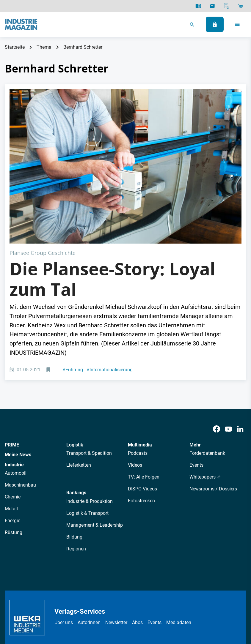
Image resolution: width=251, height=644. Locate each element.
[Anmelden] (215, 24)
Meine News (18, 377)
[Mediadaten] (226, 6)
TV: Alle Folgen (144, 400)
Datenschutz (72, 597)
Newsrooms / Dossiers (213, 412)
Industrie (14, 387)
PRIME (12, 368)
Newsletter (116, 545)
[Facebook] (217, 352)
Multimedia (140, 368)
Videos (135, 388)
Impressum (116, 597)
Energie (12, 443)
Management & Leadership (95, 448)
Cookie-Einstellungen (175, 597)
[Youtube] (228, 352)
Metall (11, 431)
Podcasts (138, 376)
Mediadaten (179, 545)
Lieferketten (79, 388)
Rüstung (14, 455)
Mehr (195, 368)
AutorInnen (89, 545)
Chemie (13, 420)
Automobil (16, 396)
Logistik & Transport (87, 436)
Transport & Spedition (89, 376)
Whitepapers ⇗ (205, 400)
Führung (73, 292)
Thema (44, 47)
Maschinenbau (20, 408)
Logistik (75, 368)
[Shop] (240, 6)
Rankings (76, 415)
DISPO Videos (142, 412)
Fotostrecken (141, 423)
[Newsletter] (212, 6)
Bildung (74, 460)
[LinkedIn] (240, 352)
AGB (95, 597)
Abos (137, 545)
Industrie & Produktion (90, 424)
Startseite (15, 47)
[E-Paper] (198, 6)
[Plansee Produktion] (125, 128)
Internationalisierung (110, 292)
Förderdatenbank (207, 376)
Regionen (76, 472)
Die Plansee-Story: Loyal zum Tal (112, 202)
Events (196, 388)
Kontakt (141, 597)
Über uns (64, 545)
